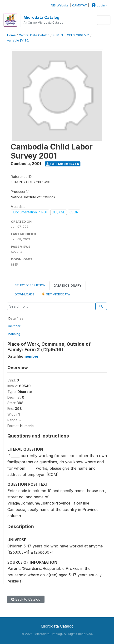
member (14, 326)
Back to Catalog (26, 599)
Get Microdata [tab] (56, 294)
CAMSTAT (79, 5)
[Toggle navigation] (104, 20)
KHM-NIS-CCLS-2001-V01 (71, 35)
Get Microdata (63, 164)
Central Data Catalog (34, 35)
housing (14, 334)
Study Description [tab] (30, 285)
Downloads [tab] (25, 294)
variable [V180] (18, 40)
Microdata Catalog (41, 17)
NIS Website (60, 5)
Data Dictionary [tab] (67, 286)
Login (98, 5)
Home (11, 35)
